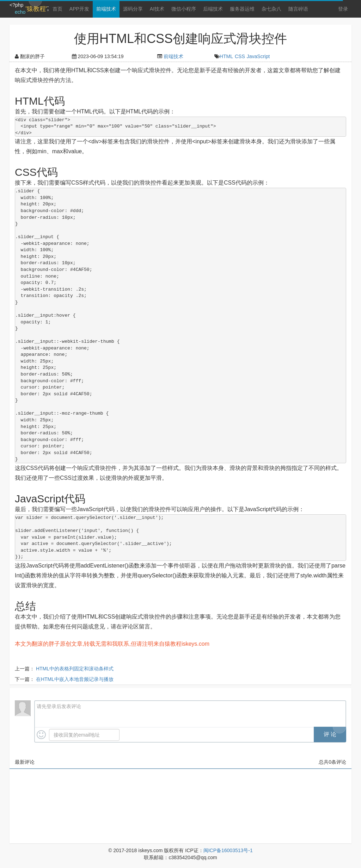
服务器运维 (242, 9)
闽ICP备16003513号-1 (228, 850)
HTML (226, 56)
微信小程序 (184, 9)
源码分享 (133, 9)
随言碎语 (298, 9)
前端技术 (106, 9)
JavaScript (258, 56)
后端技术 (213, 9)
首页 (57, 9)
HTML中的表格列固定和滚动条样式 (75, 669)
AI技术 (157, 9)
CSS (240, 56)
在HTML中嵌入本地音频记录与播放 (75, 679)
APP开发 (79, 9)
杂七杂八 (271, 9)
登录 (343, 9)
